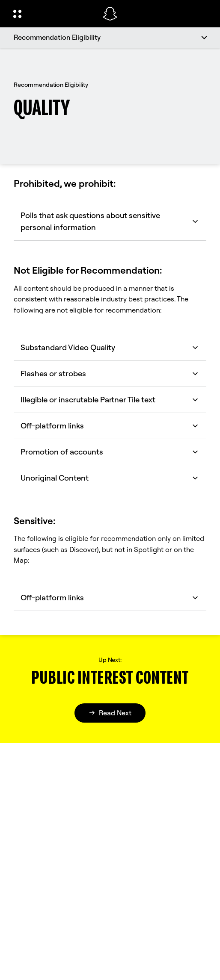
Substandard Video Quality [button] (110, 347)
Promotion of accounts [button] (110, 452)
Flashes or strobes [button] (110, 373)
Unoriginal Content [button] (110, 478)
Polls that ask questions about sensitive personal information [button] (110, 221)
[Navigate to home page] (110, 14)
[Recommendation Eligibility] (110, 38)
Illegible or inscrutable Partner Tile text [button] (110, 400)
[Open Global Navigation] (52, 14)
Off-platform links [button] (110, 426)
